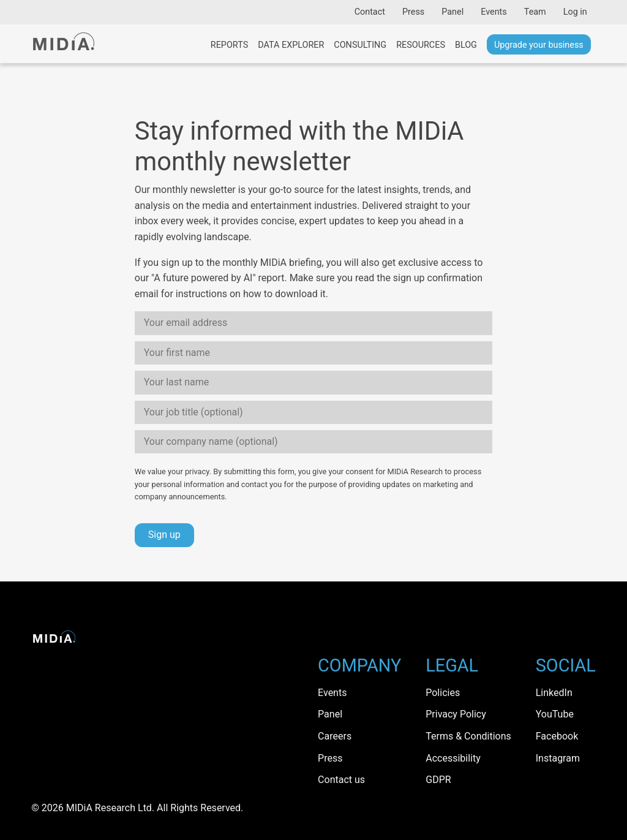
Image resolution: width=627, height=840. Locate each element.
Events (494, 12)
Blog (466, 45)
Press (413, 12)
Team (535, 12)
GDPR (438, 780)
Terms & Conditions (468, 736)
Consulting (360, 45)
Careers (335, 736)
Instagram (558, 758)
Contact (370, 12)
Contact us (341, 780)
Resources (421, 45)
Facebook (557, 736)
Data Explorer (291, 45)
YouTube (555, 714)
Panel (452, 12)
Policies (443, 693)
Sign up (164, 535)
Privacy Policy (456, 714)
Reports (229, 45)
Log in (575, 12)
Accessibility (453, 758)
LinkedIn (554, 693)
